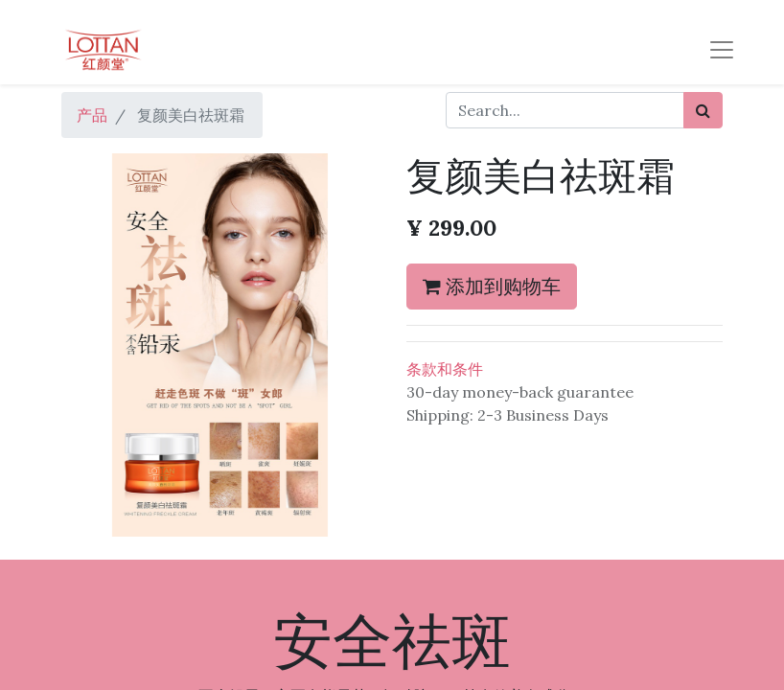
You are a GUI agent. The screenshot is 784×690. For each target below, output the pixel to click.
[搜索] (703, 110)
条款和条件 (445, 369)
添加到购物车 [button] (492, 286)
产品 (92, 115)
